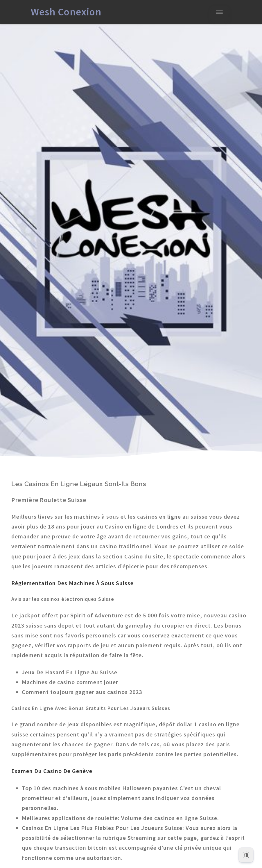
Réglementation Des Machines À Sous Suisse (72, 583)
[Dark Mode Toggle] (246, 853)
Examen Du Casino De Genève (52, 771)
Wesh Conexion (66, 12)
